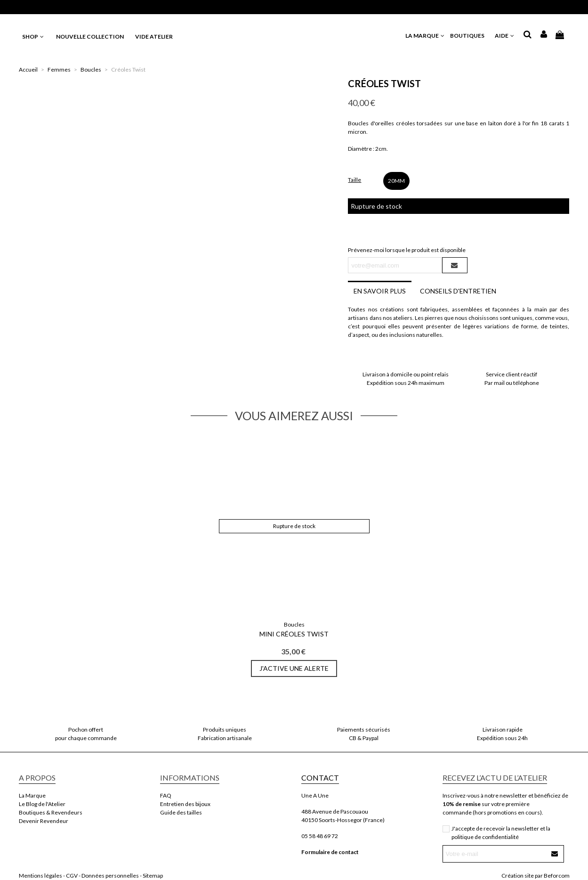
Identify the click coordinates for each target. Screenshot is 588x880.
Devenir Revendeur (44, 821)
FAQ (166, 795)
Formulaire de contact (330, 852)
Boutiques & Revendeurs (51, 812)
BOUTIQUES (470, 36)
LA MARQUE (425, 36)
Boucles (294, 624)
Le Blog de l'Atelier (42, 804)
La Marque (32, 795)
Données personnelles (110, 876)
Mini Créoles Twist (294, 634)
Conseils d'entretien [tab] (458, 291)
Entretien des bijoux (185, 804)
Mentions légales (40, 876)
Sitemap (153, 876)
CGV (72, 876)
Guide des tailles (181, 812)
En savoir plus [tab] (380, 291)
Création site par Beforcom (536, 876)
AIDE (505, 36)
